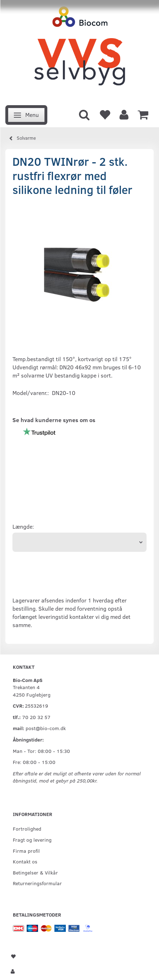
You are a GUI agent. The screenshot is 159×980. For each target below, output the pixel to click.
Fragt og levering (32, 840)
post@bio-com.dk (46, 728)
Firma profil (26, 851)
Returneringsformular (37, 883)
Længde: (23, 526)
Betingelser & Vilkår (35, 872)
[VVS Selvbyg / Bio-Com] (79, 51)
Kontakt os (25, 861)
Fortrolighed (27, 828)
